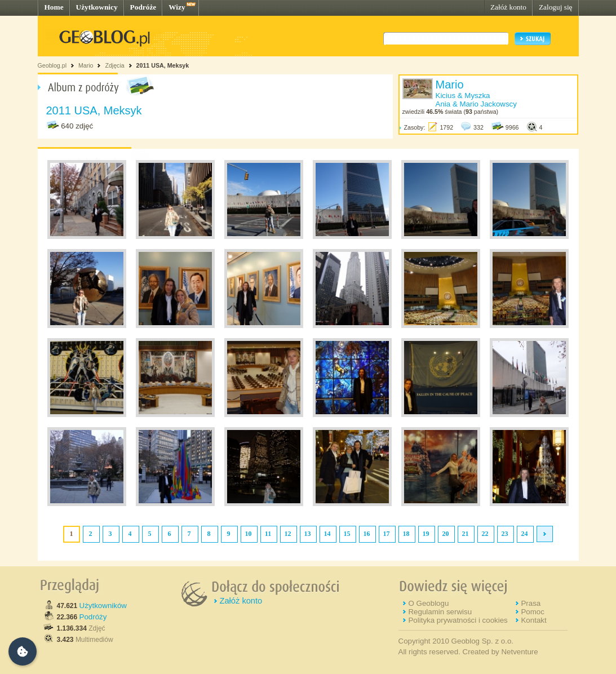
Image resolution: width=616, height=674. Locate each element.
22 (485, 534)
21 (466, 534)
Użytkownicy (97, 7)
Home (54, 7)
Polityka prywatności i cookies (458, 620)
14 (327, 534)
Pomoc (532, 612)
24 (525, 534)
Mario (86, 65)
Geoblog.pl (52, 65)
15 (347, 534)
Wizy (177, 7)
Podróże (143, 7)
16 (367, 534)
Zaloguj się (556, 7)
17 (387, 534)
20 (446, 534)
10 (249, 534)
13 (308, 534)
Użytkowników (103, 606)
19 (426, 534)
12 (288, 534)
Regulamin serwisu (440, 612)
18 (406, 534)
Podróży (93, 617)
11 (268, 534)
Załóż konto (508, 7)
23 (505, 534)
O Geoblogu (428, 603)
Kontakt (533, 620)
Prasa (531, 603)
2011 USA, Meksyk (163, 65)
